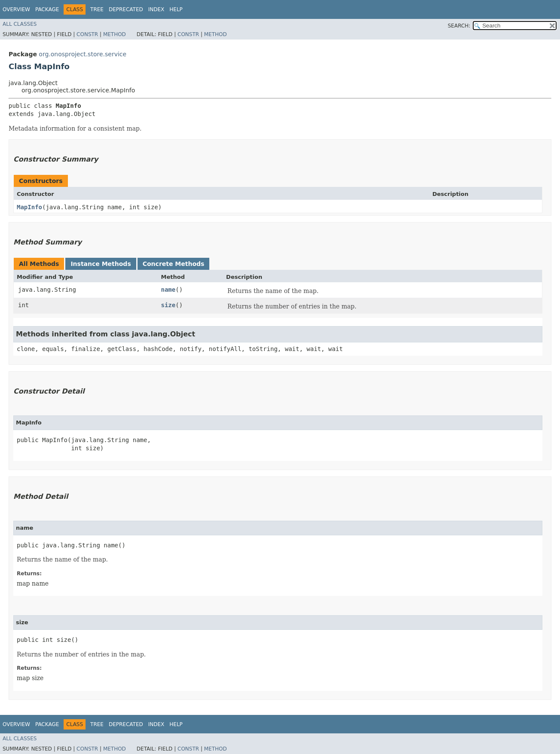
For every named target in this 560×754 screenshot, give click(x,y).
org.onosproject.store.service (83, 54)
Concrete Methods (174, 264)
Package (47, 9)
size (168, 305)
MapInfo (29, 207)
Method (115, 34)
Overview (16, 9)
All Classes (20, 24)
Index (156, 9)
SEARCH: (459, 26)
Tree (97, 9)
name (168, 290)
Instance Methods (101, 264)
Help (176, 9)
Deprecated (126, 9)
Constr (87, 34)
